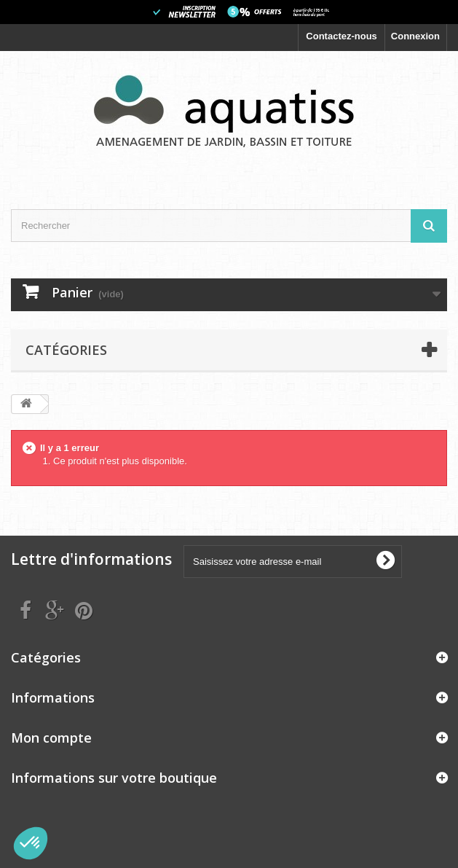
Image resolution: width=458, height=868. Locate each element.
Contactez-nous (341, 36)
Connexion (415, 36)
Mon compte (51, 738)
